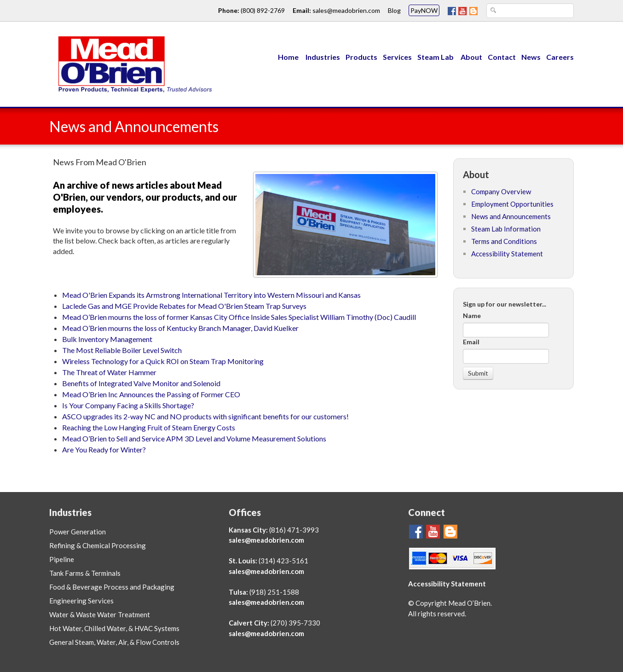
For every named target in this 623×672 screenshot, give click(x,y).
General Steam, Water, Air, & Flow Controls (114, 642)
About (471, 57)
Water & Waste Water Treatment (100, 614)
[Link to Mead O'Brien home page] (132, 63)
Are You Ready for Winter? (104, 449)
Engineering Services (81, 601)
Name (472, 316)
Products (361, 57)
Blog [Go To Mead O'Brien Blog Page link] (394, 10)
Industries (323, 57)
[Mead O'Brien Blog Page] (473, 10)
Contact (502, 57)
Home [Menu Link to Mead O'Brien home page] (288, 57)
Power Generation (78, 532)
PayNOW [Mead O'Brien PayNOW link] (424, 10)
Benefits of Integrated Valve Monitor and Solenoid (141, 383)
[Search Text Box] (530, 11)
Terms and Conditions (504, 241)
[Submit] (478, 373)
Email (471, 342)
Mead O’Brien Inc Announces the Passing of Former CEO (151, 394)
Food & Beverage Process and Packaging (112, 587)
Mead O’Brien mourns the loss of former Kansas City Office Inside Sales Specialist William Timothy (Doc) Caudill (239, 317)
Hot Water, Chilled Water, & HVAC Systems (114, 628)
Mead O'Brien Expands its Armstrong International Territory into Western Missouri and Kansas (211, 295)
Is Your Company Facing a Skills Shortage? (128, 405)
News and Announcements (511, 216)
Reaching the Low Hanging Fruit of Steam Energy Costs (149, 427)
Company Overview (501, 191)
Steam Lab (436, 57)
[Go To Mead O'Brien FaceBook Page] (452, 10)
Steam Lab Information (506, 229)
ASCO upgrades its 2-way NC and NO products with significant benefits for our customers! (205, 416)
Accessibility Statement (507, 254)
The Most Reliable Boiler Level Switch (122, 350)
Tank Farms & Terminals (85, 573)
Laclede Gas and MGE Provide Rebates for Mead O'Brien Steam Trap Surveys (184, 306)
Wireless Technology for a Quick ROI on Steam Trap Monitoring (163, 361)
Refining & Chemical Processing (98, 545)
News (531, 57)
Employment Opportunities (512, 204)
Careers (560, 57)
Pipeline (62, 559)
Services (397, 57)
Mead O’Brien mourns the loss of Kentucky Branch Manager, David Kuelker (180, 328)
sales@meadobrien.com (266, 540)
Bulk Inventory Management (107, 339)
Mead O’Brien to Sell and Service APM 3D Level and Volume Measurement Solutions (194, 438)
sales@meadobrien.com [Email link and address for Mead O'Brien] (346, 10)
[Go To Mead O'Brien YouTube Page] (463, 10)
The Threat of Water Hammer (109, 372)
